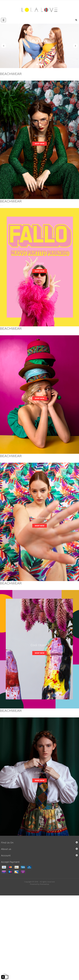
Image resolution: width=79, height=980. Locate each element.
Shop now (40, 144)
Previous (4, 46)
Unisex (39, 263)
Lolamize (40, 773)
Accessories (40, 390)
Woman (40, 136)
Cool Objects (39, 645)
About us (6, 849)
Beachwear (39, 518)
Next (75, 46)
